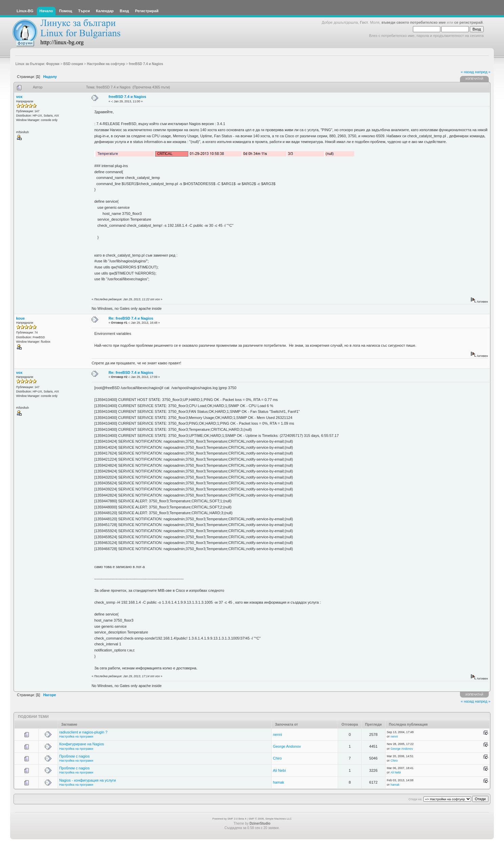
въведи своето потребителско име (414, 22)
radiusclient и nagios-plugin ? (83, 732)
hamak (279, 782)
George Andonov (287, 746)
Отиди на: (415, 799)
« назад (467, 72)
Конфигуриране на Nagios (82, 744)
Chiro (277, 758)
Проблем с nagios (75, 756)
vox (19, 97)
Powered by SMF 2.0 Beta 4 (229, 819)
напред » (483, 72)
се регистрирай (468, 22)
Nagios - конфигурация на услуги (88, 780)
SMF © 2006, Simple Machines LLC (270, 819)
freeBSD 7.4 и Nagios (127, 97)
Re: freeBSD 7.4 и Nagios (131, 318)
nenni (278, 734)
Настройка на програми (76, 737)
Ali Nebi (279, 770)
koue (21, 318)
